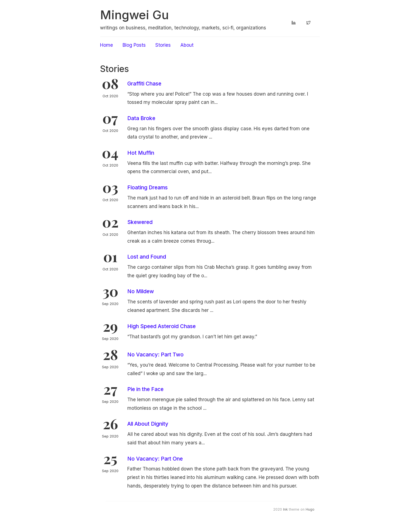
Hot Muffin (141, 153)
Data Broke (141, 118)
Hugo (310, 509)
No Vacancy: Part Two (155, 354)
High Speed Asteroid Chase (161, 326)
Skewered (140, 222)
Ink (285, 509)
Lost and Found (147, 257)
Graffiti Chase (144, 84)
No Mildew (141, 291)
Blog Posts (134, 45)
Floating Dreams (147, 187)
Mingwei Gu (134, 15)
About (187, 45)
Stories (163, 45)
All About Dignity (148, 424)
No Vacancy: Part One (155, 459)
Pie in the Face (145, 389)
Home (107, 45)
